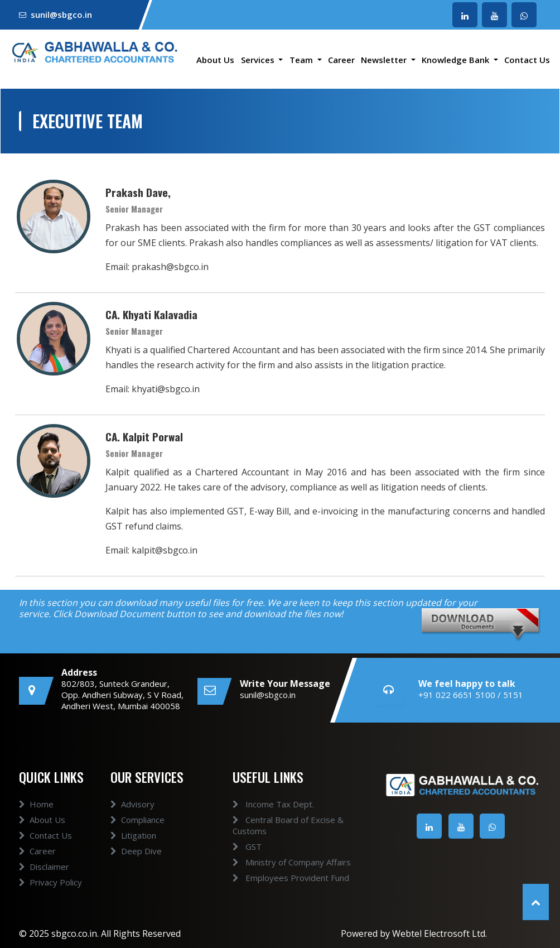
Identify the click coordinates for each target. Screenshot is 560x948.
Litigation (133, 848)
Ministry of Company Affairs (278, 862)
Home (36, 817)
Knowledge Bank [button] (457, 60)
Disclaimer (44, 879)
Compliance (137, 832)
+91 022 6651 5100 (457, 695)
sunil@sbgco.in (61, 15)
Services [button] (259, 60)
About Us (215, 60)
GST (234, 846)
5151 (513, 695)
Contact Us (527, 60)
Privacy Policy (50, 895)
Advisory (132, 817)
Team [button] (302, 60)
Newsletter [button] (385, 60)
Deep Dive (136, 864)
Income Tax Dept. (260, 804)
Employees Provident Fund (277, 878)
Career (341, 60)
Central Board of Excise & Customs (275, 825)
